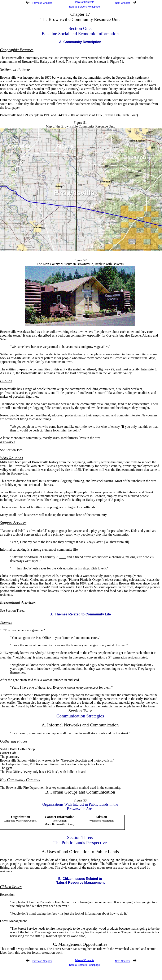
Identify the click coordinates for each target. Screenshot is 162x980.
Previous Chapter (42, 3)
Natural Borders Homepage (84, 7)
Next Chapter (122, 3)
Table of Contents (84, 2)
